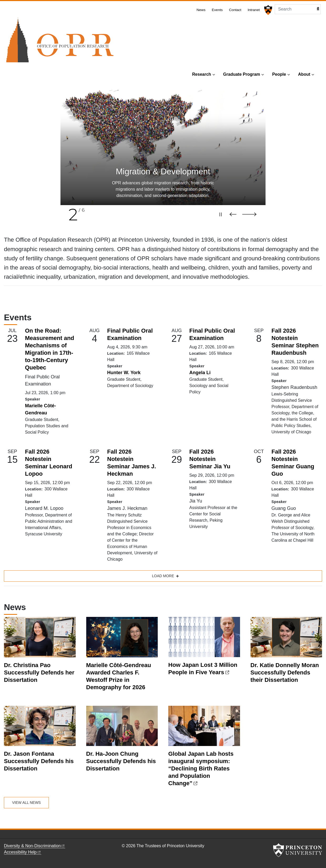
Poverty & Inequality (163, 171)
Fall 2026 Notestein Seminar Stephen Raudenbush (295, 342)
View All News (26, 803)
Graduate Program (242, 74)
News (201, 10)
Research (202, 74)
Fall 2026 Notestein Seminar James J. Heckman (132, 463)
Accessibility (23, 852)
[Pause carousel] (221, 214)
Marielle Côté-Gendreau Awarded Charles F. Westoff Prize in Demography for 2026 (119, 676)
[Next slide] (252, 214)
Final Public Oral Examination (130, 334)
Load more (163, 576)
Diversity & (35, 846)
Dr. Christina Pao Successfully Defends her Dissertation (39, 672)
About (304, 74)
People (279, 74)
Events (217, 10)
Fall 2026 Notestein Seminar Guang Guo (293, 463)
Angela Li (200, 373)
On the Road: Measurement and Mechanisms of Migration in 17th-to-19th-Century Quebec (50, 349)
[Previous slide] (234, 214)
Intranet (254, 10)
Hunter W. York (124, 373)
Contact (235, 10)
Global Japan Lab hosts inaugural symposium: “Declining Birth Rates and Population (201, 768)
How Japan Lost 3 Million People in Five (203, 669)
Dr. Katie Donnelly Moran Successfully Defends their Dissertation (285, 672)
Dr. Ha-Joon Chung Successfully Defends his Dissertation (121, 761)
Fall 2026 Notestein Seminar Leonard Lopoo (49, 463)
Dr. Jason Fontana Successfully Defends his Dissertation (39, 761)
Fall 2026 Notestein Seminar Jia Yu (210, 459)
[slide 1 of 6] (163, 148)
